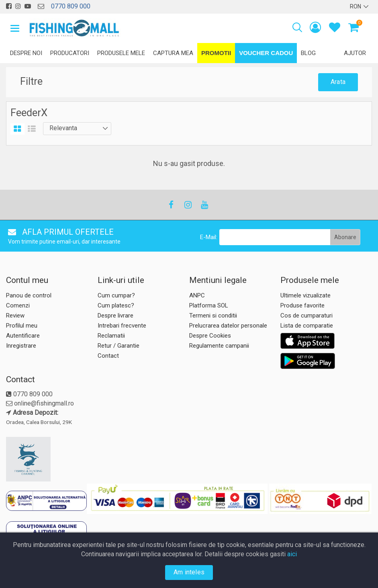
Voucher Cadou (266, 53)
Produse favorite (302, 305)
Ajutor (355, 53)
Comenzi (18, 305)
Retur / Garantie (119, 346)
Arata (338, 82)
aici (292, 554)
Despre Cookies (210, 336)
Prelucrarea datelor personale (228, 326)
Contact (108, 356)
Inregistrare (21, 346)
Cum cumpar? (116, 295)
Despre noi (26, 53)
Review (15, 316)
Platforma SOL (209, 305)
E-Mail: (209, 237)
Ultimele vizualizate (305, 295)
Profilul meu (22, 326)
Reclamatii (111, 336)
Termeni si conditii (213, 316)
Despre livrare (115, 316)
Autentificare (23, 336)
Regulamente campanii (219, 346)
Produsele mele (121, 53)
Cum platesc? (116, 305)
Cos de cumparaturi (306, 316)
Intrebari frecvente (122, 326)
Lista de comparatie (307, 326)
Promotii (216, 53)
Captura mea (173, 53)
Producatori (70, 53)
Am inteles (189, 572)
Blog (308, 53)
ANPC (197, 295)
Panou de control (29, 295)
